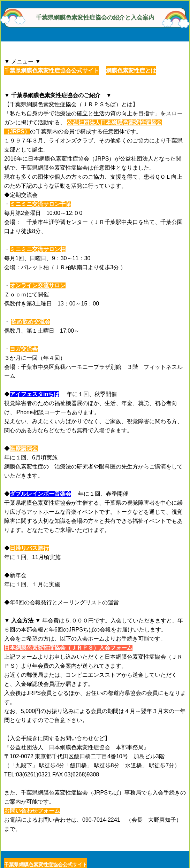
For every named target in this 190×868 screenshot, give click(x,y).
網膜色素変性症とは (131, 71)
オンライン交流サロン (38, 285)
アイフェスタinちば (35, 394)
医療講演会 (24, 448)
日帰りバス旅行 (29, 548)
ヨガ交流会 (24, 349)
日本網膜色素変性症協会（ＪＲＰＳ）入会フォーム (68, 648)
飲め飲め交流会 (31, 322)
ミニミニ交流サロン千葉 (40, 204)
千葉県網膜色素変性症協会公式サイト (52, 71)
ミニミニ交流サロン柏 (38, 249)
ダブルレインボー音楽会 (40, 494)
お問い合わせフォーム (32, 811)
